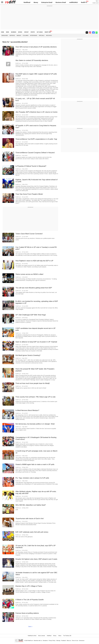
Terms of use (75, 641)
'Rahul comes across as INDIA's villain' (29, 274)
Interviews (34, 35)
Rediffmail (27, 2)
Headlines (5, 35)
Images (19, 35)
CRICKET (26, 32)
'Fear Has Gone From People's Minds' (29, 194)
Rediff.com (30, 641)
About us (69, 641)
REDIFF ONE (48, 32)
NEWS (7, 32)
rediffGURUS (73, 2)
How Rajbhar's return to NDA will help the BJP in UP (34, 261)
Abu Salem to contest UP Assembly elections (32, 60)
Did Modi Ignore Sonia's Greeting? (28, 355)
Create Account (96, 3)
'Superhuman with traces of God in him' (30, 519)
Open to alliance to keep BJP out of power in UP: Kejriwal (36, 342)
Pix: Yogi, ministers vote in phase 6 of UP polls (32, 478)
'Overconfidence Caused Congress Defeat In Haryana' (35, 153)
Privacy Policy (52, 641)
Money (36, 2)
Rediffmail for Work (32, 636)
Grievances (82, 641)
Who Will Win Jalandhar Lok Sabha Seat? (31, 505)
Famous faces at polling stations (27, 613)
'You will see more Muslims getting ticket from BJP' (34, 288)
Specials (42, 35)
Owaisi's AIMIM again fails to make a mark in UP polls (35, 464)
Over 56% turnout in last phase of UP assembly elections (36, 47)
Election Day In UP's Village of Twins (29, 586)
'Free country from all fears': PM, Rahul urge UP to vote (35, 397)
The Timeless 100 (67, 636)
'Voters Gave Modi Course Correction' (29, 234)
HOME (2, 32)
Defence (12, 35)
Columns (26, 35)
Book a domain (42, 636)
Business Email (61, 2)
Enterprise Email (47, 2)
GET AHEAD (40, 32)
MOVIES (20, 32)
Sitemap (58, 641)
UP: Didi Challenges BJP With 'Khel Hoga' (31, 315)
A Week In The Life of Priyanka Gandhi (29, 600)
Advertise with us (38, 641)
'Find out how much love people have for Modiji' (33, 383)
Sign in (97, 1)
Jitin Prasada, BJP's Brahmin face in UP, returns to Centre (36, 112)
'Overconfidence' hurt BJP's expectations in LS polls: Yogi (36, 139)
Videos (60, 636)
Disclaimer (45, 641)
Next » (30, 627)
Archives (49, 35)
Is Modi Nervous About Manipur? (27, 410)
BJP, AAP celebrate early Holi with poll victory (32, 532)
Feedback (64, 641)
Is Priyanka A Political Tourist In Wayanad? (31, 166)
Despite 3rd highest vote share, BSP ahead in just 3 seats (36, 559)
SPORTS (33, 32)
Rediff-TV (84, 2)
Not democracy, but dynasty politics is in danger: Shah (35, 424)
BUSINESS (14, 32)
